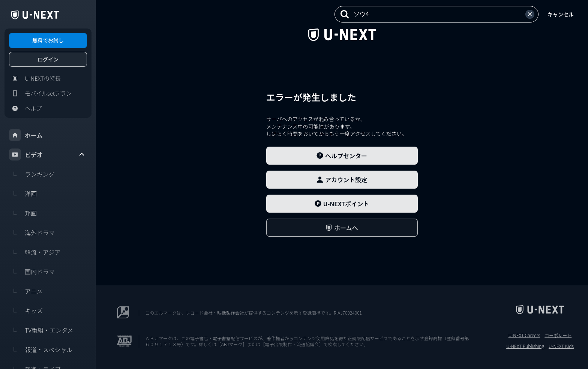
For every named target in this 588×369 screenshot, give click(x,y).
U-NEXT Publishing (525, 346)
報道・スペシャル (41, 349)
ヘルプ (25, 108)
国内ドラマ (32, 271)
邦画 (23, 213)
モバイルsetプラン (40, 93)
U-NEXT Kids (561, 346)
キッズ (26, 310)
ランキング (32, 174)
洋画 (23, 193)
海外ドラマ (32, 232)
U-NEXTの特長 (35, 78)
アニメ (26, 291)
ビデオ (47, 154)
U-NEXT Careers (524, 335)
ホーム (26, 135)
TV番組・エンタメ (41, 330)
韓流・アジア (35, 252)
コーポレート (558, 335)
